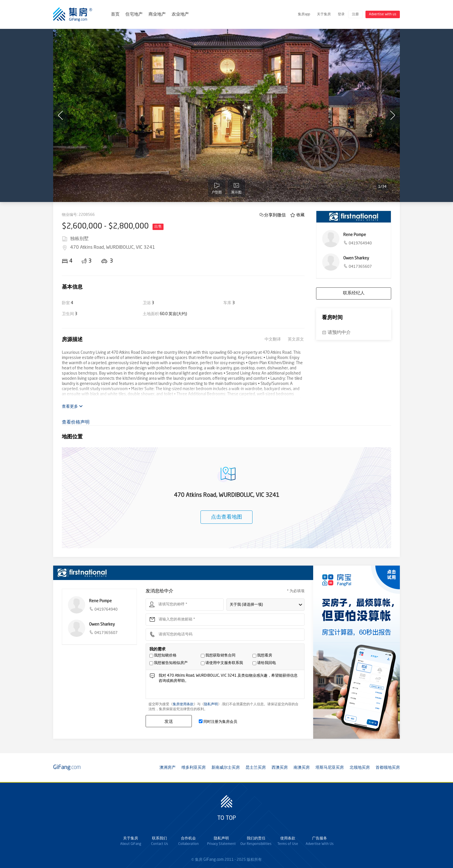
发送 (169, 721)
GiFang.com (213, 860)
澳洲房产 (168, 768)
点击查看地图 (226, 517)
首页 (115, 15)
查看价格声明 (76, 422)
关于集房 (324, 14)
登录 (341, 14)
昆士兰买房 (256, 768)
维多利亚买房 (194, 768)
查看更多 (72, 406)
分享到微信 (275, 215)
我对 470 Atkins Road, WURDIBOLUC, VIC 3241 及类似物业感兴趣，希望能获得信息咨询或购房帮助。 (230, 686)
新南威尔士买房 (226, 768)
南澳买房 (302, 768)
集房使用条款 (183, 704)
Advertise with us (383, 14)
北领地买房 (360, 768)
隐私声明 (211, 704)
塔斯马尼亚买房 (330, 768)
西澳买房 (280, 768)
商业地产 (157, 15)
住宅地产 (134, 15)
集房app (304, 14)
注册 (355, 14)
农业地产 (180, 15)
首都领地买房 (388, 768)
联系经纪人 (354, 293)
